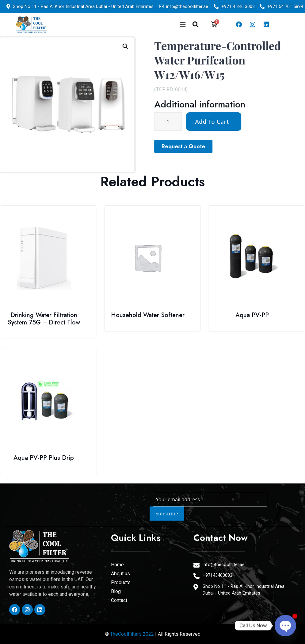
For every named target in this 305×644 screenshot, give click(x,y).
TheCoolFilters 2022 (132, 634)
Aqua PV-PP (252, 315)
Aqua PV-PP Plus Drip (44, 458)
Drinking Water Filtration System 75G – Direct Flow (44, 319)
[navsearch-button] (196, 25)
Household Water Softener (148, 315)
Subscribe (167, 514)
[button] (137, 24)
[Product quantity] (231, 122)
